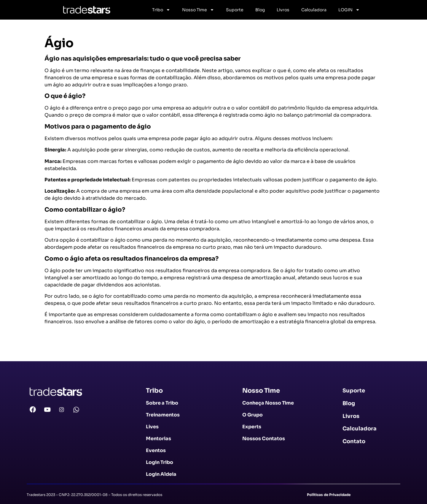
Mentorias (158, 439)
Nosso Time (198, 10)
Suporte (235, 10)
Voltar (55, 350)
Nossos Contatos (264, 439)
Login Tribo (160, 462)
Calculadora (314, 10)
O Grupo (252, 415)
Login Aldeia (161, 474)
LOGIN (349, 10)
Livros (283, 10)
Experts (252, 427)
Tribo (161, 10)
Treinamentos (163, 415)
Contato (354, 441)
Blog (260, 10)
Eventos (156, 450)
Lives (152, 427)
